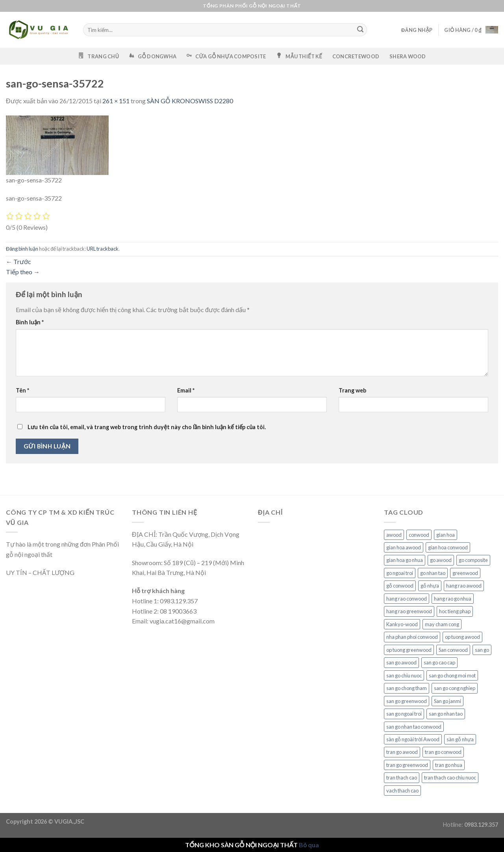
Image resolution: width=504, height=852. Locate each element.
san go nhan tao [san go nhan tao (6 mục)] (446, 714)
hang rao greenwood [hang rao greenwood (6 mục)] (409, 611)
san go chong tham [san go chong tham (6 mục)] (407, 688)
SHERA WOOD (408, 56)
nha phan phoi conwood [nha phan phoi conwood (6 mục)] (412, 637)
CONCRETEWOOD (356, 56)
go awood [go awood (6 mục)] (441, 560)
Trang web (352, 390)
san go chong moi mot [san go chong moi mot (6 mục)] (452, 675)
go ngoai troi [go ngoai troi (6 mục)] (400, 573)
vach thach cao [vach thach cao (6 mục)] (402, 791)
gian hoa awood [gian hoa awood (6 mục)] (404, 547)
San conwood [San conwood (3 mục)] (453, 650)
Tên (22, 390)
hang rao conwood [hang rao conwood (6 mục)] (407, 599)
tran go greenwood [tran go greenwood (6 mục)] (407, 765)
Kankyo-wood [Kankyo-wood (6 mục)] (402, 624)
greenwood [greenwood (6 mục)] (465, 573)
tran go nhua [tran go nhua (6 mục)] (449, 765)
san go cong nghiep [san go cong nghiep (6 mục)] (455, 688)
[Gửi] (361, 30)
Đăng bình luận (22, 249)
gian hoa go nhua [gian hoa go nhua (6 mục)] (405, 560)
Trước (19, 261)
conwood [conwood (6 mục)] (419, 535)
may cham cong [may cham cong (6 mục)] (442, 624)
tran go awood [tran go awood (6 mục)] (402, 752)
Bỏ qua (309, 845)
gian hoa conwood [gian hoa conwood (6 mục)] (448, 547)
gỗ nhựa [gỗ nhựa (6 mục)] (430, 586)
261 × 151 (116, 101)
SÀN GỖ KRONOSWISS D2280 (190, 101)
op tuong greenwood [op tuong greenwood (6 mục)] (409, 650)
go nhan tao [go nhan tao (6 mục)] (433, 573)
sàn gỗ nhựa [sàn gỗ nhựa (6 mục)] (460, 739)
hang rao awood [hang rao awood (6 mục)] (464, 586)
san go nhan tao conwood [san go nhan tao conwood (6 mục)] (414, 727)
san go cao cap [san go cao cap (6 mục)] (439, 662)
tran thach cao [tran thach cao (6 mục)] (402, 778)
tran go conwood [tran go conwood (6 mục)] (443, 752)
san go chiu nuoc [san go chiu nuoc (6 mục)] (404, 675)
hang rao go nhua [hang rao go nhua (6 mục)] (453, 599)
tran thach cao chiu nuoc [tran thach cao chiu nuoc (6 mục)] (450, 778)
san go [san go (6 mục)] (482, 650)
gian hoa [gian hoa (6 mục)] (446, 535)
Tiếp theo (23, 272)
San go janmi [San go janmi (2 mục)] (447, 701)
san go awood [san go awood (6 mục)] (401, 662)
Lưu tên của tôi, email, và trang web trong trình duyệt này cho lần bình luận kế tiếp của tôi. (147, 427)
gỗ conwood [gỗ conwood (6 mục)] (400, 586)
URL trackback (103, 249)
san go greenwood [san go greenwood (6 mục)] (407, 701)
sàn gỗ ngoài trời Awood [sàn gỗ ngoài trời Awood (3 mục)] (413, 739)
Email (186, 390)
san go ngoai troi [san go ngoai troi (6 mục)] (404, 714)
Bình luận (30, 322)
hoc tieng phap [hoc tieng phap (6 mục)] (455, 611)
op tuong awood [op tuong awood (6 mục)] (462, 637)
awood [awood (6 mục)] (394, 535)
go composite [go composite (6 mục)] (473, 560)
